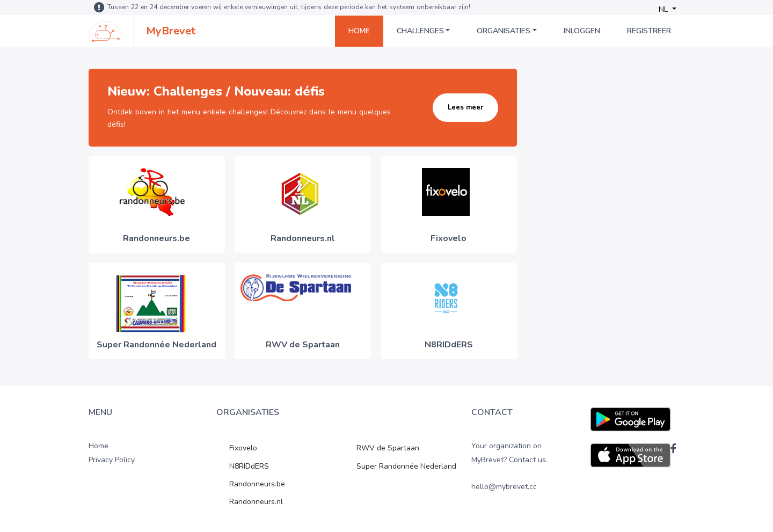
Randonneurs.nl (256, 502)
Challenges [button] (420, 31)
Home (359, 31)
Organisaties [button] (504, 31)
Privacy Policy (112, 460)
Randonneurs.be (257, 484)
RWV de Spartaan (388, 448)
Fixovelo (243, 448)
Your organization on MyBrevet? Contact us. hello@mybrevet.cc (509, 466)
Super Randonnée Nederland (406, 466)
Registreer (649, 31)
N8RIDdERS (249, 466)
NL (664, 9)
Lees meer (465, 107)
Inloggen (582, 31)
